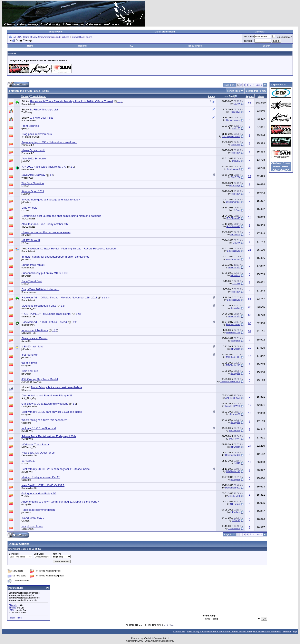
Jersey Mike (234, 496)
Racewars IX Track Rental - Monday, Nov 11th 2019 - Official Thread (71, 101)
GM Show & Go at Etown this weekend (45, 404)
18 (250, 413)
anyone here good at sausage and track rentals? (51, 200)
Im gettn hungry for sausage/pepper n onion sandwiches (55, 257)
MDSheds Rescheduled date (39, 306)
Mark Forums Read (165, 32)
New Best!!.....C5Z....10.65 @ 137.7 (43, 485)
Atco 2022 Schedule (34, 158)
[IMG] (12, 610)
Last (259, 85)
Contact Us (179, 632)
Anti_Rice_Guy (29, 398)
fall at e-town (29, 363)
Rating (211, 96)
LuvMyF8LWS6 (29, 406)
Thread (25, 96)
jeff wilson (26, 202)
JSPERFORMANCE (31, 382)
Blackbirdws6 (28, 104)
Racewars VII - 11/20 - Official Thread (44, 322)
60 (250, 323)
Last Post (229, 96)
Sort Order (39, 554)
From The (56, 554)
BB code (13, 605)
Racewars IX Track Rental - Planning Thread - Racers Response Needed (72, 249)
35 (250, 168)
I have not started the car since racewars (46, 232)
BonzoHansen (28, 120)
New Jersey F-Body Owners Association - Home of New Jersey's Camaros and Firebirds (234, 632)
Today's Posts (55, 32)
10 (250, 348)
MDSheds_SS (28, 308)
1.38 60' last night (32, 346)
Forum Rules (15, 618)
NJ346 (25, 464)
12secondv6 (27, 529)
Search (267, 46)
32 (250, 307)
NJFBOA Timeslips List (44, 110)
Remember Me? (282, 37)
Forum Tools (234, 91)
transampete (28, 169)
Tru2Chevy (27, 112)
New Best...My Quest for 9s (38, 453)
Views (261, 96)
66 (250, 315)
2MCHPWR (27, 431)
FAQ (131, 46)
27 (250, 176)
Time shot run (30, 371)
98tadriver (26, 390)
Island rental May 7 (33, 518)
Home (30, 46)
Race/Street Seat (32, 281)
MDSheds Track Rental (35, 444)
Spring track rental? (33, 265)
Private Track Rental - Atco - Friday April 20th (49, 436)
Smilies (12, 608)
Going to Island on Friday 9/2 (39, 493)
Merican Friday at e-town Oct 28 (41, 477)
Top (295, 632)
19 (250, 462)
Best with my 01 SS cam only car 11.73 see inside (52, 412)
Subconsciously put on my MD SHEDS (45, 273)
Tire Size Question (33, 183)
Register (83, 46)
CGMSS (26, 521)
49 (250, 405)
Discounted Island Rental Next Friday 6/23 (47, 395)
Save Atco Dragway (33, 175)
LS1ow (237, 104)
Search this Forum (256, 91)
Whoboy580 (27, 178)
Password (248, 41)
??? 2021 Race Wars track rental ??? (44, 167)
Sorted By (14, 554)
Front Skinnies (30, 126)
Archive (287, 632)
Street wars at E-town (34, 338)
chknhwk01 (235, 414)
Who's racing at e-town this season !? (44, 420)
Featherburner (233, 324)
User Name (248, 37)
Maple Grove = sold (33, 150)
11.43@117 (28, 461)
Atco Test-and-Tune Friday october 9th (45, 224)
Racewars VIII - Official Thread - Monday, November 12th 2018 (59, 298)
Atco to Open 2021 (33, 191)
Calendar (260, 32)
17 (250, 356)
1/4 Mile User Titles (42, 118)
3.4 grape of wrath (31, 137)
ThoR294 (236, 145)
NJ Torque (235, 504)
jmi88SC (26, 161)
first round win (30, 355)
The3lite (25, 496)
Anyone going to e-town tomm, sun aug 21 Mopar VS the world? (60, 502)
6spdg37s (235, 308)
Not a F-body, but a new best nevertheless (56, 387)
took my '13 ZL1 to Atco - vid (39, 428)
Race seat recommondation (38, 510)
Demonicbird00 (29, 455)
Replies (250, 96)
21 (250, 250)
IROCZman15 (28, 219)
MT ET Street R (31, 240)
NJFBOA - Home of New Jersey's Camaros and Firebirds (41, 37)
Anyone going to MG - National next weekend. (49, 142)
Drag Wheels (29, 208)
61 (250, 103)
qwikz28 (26, 129)
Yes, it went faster (32, 526)
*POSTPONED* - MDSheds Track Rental (46, 314)
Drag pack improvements (37, 134)
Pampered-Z (28, 145)
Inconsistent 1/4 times (35, 330)
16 (250, 217)
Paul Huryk (235, 186)
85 (250, 299)
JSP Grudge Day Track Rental (40, 379)
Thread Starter (38, 96)
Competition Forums (82, 37)
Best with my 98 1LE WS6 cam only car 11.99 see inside (56, 469)
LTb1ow (25, 186)
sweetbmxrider (233, 202)
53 (250, 331)
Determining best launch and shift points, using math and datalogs (61, 216)
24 (250, 446)
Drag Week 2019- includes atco (40, 289)
